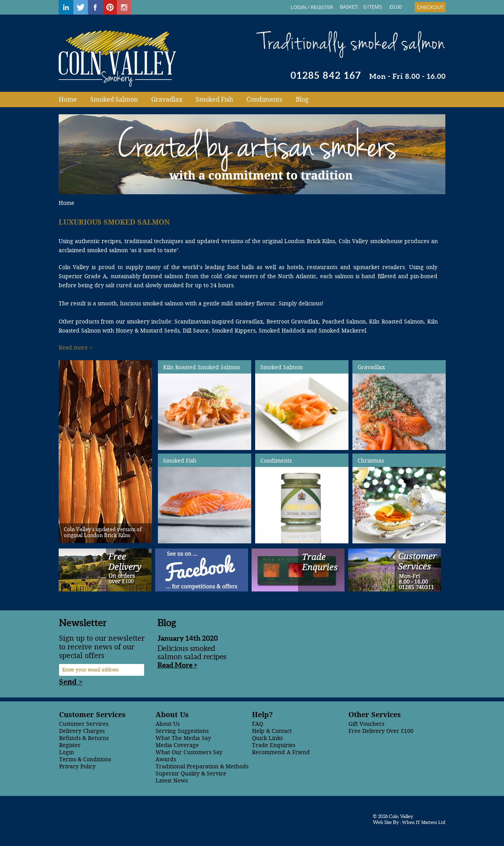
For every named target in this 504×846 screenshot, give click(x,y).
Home (68, 99)
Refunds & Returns (84, 738)
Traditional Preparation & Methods (202, 767)
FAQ (258, 724)
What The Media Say (183, 738)
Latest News (172, 781)
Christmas (371, 461)
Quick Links (267, 738)
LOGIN (298, 7)
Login (67, 752)
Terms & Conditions (85, 760)
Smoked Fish (214, 99)
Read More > (177, 665)
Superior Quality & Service (191, 774)
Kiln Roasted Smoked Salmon (202, 367)
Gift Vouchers (366, 724)
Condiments (264, 99)
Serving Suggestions (182, 731)
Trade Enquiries (274, 745)
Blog (302, 99)
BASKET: (349, 7)
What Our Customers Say (189, 752)
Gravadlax (167, 99)
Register (70, 745)
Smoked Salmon (114, 99)
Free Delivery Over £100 (381, 731)
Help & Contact (272, 731)
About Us (168, 724)
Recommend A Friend (281, 752)
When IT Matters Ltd (423, 823)
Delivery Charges (82, 731)
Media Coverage (177, 745)
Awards (166, 760)
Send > (71, 682)
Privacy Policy (77, 767)
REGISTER (322, 7)
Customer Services (84, 724)
